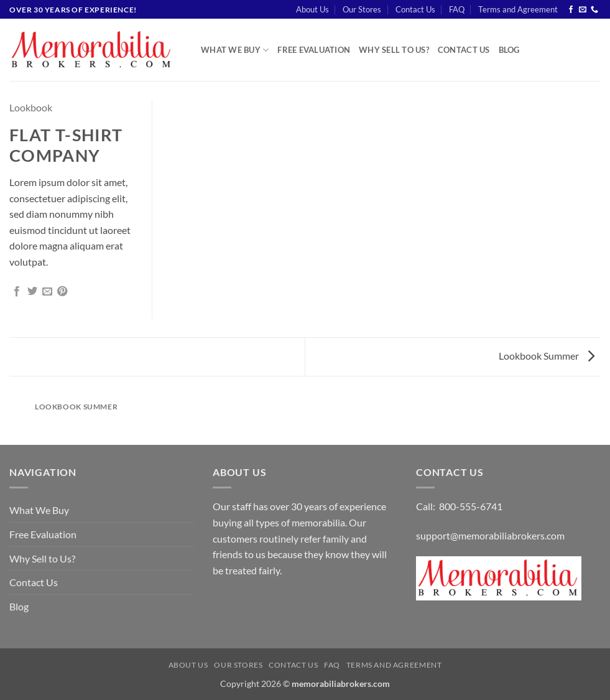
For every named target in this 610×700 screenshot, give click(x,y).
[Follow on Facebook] (571, 10)
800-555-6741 (471, 506)
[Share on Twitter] (32, 292)
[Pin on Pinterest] (62, 292)
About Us (312, 9)
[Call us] (594, 10)
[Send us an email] (583, 10)
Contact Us (415, 9)
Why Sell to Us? (394, 50)
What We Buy (235, 50)
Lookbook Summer (547, 356)
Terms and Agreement (518, 9)
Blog (509, 50)
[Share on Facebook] (17, 292)
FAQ (457, 9)
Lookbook (31, 107)
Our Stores (362, 9)
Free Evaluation (314, 50)
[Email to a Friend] (47, 292)
